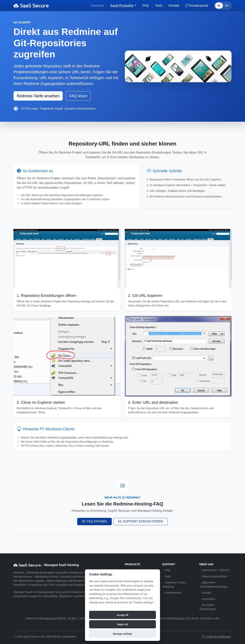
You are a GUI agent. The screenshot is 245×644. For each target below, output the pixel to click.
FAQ (146, 6)
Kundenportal (173, 593)
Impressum (209, 599)
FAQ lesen (78, 96)
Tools (159, 6)
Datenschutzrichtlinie (214, 576)
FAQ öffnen (94, 521)
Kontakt (174, 6)
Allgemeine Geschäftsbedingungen (214, 585)
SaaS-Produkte (122, 6)
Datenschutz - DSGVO (216, 570)
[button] (216, 637)
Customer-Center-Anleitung (174, 585)
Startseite (97, 6)
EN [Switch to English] (227, 6)
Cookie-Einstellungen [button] (208, 607)
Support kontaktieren (141, 521)
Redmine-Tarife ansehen (38, 96)
